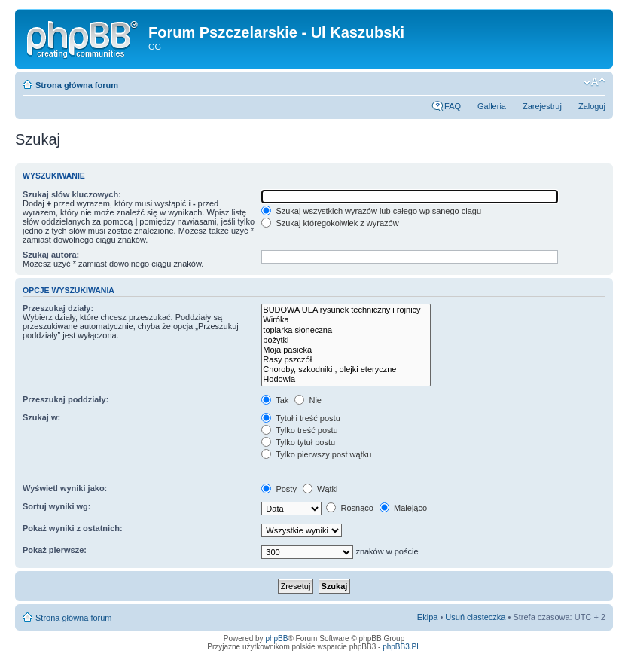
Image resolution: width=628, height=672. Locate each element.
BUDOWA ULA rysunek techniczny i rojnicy (346, 310)
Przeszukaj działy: (58, 308)
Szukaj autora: (51, 255)
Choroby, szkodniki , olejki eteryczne (346, 370)
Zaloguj (592, 106)
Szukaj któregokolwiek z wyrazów (330, 223)
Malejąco (403, 508)
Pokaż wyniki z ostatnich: (73, 528)
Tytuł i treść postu (300, 418)
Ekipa (428, 617)
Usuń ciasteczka (475, 617)
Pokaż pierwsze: (55, 550)
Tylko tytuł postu (298, 442)
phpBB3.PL (402, 647)
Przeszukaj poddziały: (66, 399)
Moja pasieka (346, 350)
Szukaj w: (41, 417)
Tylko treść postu (299, 430)
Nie (308, 400)
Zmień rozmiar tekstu (594, 82)
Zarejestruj (542, 106)
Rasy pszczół (346, 360)
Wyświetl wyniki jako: (65, 488)
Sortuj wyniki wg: (56, 506)
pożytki (346, 340)
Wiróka (346, 320)
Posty (279, 489)
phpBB (276, 638)
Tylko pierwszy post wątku (316, 454)
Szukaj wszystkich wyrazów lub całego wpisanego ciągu (371, 211)
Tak (275, 400)
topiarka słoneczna (346, 330)
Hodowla (346, 379)
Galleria (492, 106)
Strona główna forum (77, 85)
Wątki (320, 489)
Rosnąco (349, 508)
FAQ (453, 106)
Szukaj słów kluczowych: (72, 194)
